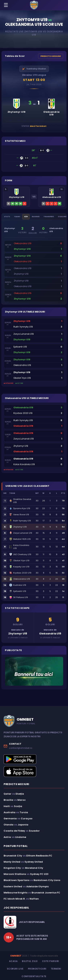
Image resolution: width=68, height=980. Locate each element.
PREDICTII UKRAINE (51, 56)
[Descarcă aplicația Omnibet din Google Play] (34, 759)
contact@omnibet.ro (21, 748)
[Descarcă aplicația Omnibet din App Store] (34, 772)
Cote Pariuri (51, 961)
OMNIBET (16, 956)
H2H (26, 217)
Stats (7, 217)
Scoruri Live (15, 969)
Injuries (36, 217)
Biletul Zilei (30, 961)
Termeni (56, 969)
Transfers (49, 217)
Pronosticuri (37, 969)
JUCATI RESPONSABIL (32, 922)
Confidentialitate (34, 976)
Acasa (13, 961)
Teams (17, 217)
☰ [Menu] (6, 5)
